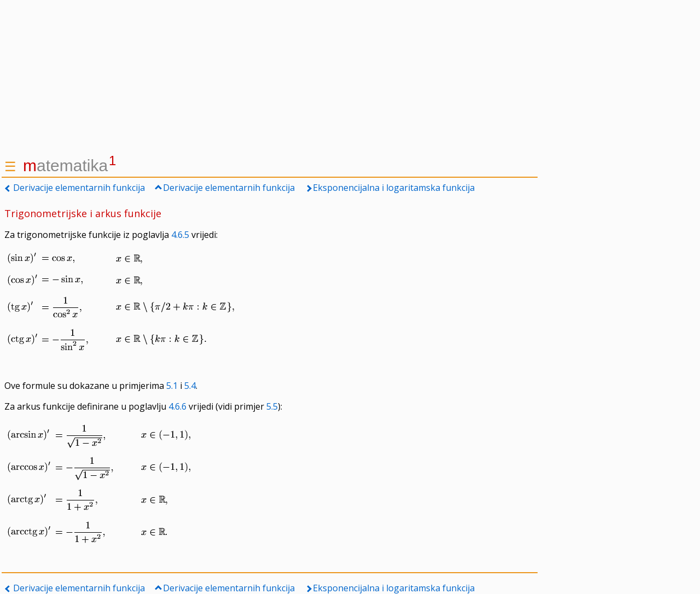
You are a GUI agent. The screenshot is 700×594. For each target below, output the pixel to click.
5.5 (272, 406)
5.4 (190, 386)
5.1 (172, 386)
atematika (69, 165)
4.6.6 (177, 406)
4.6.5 (180, 235)
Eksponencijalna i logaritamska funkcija (394, 188)
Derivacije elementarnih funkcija (79, 188)
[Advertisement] (270, 77)
